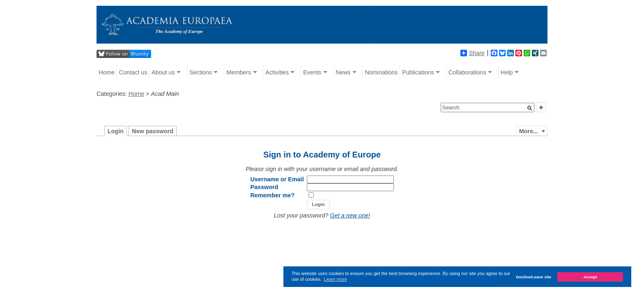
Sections (201, 72)
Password (264, 187)
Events (312, 72)
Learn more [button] (335, 279)
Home (107, 72)
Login (116, 131)
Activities (277, 72)
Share (472, 53)
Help (507, 72)
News (343, 72)
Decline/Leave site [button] (534, 277)
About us (163, 72)
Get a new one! (350, 215)
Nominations (381, 72)
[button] (530, 108)
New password (153, 131)
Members (239, 72)
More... (529, 131)
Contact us (133, 72)
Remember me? (272, 195)
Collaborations (467, 72)
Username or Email (277, 179)
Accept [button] (590, 277)
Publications (418, 72)
